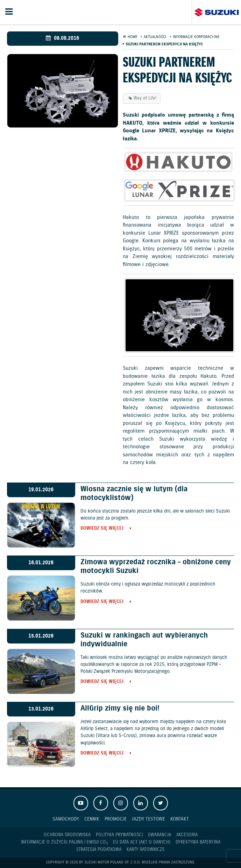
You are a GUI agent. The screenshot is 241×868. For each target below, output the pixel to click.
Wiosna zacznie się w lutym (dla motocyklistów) (134, 494)
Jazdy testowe (148, 819)
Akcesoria (187, 835)
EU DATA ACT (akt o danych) (142, 842)
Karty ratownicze (146, 850)
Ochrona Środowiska (67, 835)
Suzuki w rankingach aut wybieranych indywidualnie (144, 640)
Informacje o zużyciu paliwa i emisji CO (64, 843)
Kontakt (180, 819)
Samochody (66, 819)
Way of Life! (145, 98)
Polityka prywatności (119, 835)
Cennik (92, 819)
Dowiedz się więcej (102, 529)
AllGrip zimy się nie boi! (120, 708)
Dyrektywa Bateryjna (198, 842)
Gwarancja (160, 835)
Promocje (116, 819)
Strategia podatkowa (99, 850)
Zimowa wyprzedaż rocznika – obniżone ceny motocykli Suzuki (156, 567)
